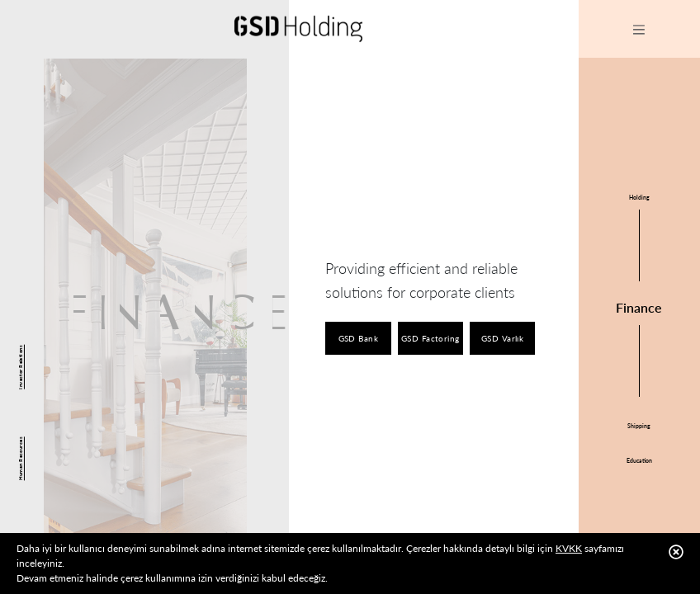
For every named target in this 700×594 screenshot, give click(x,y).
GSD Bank (358, 338)
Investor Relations (21, 367)
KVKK (569, 548)
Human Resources (21, 458)
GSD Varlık (502, 338)
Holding (639, 197)
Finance (639, 307)
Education (639, 460)
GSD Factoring (430, 338)
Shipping (639, 426)
